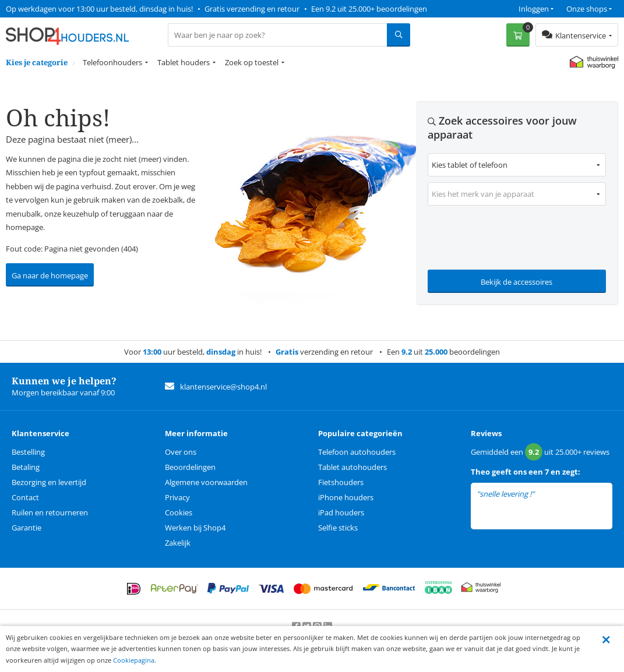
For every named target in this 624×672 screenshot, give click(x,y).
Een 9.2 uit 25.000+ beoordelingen (369, 9)
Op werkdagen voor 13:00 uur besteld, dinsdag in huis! (99, 9)
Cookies (179, 512)
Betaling (26, 467)
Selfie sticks (338, 528)
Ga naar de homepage (50, 275)
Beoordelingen (190, 467)
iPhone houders (346, 497)
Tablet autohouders (352, 467)
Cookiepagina (134, 660)
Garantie (27, 528)
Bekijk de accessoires (517, 282)
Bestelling (28, 452)
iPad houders (341, 512)
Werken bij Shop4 (195, 528)
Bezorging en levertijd (49, 482)
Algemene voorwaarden (206, 482)
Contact (25, 497)
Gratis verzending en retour (252, 9)
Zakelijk (178, 543)
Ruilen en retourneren (50, 512)
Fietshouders (341, 482)
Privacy (177, 497)
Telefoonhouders (112, 62)
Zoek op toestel (252, 62)
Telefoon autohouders (357, 452)
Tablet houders (184, 62)
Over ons (181, 452)
